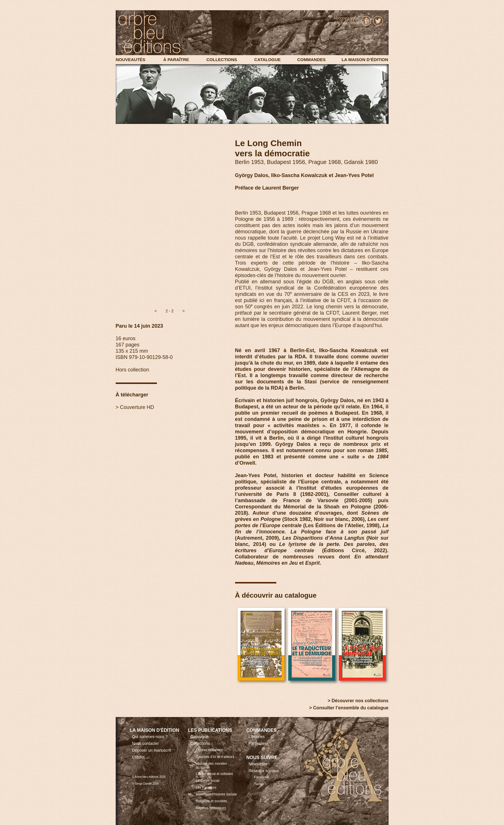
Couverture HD (137, 407)
